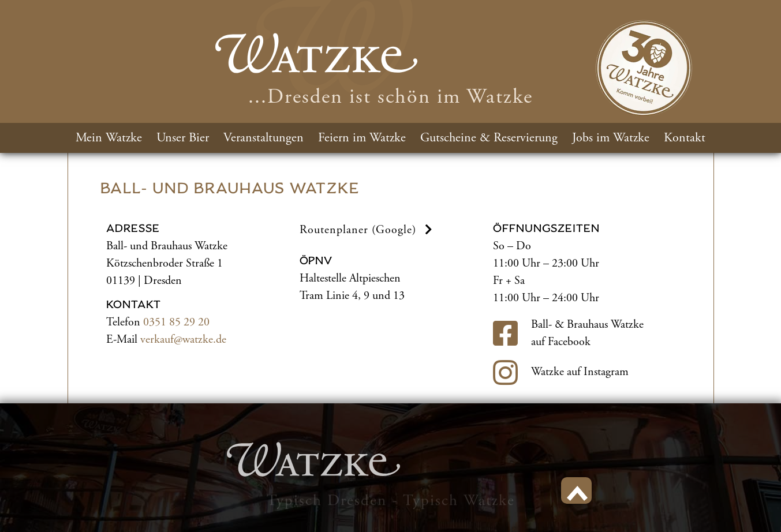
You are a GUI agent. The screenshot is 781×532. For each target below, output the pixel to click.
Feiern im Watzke (362, 138)
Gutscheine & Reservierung (489, 138)
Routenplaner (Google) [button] (368, 230)
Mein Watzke (109, 138)
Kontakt (685, 138)
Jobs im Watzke (611, 138)
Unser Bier (183, 138)
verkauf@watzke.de (183, 340)
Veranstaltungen (264, 138)
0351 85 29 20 (176, 322)
